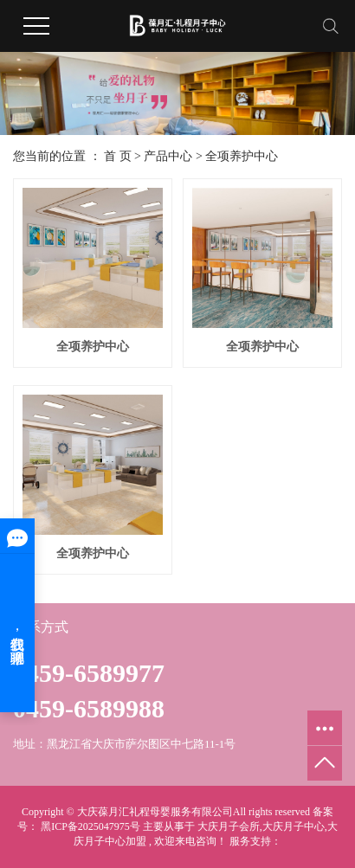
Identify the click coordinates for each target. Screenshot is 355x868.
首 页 (118, 156)
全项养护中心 (242, 156)
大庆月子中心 (294, 826)
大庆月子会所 (229, 826)
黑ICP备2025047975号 (90, 826)
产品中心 (168, 156)
